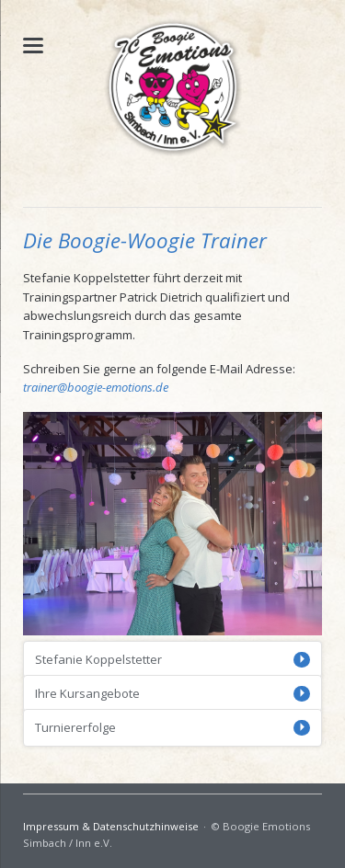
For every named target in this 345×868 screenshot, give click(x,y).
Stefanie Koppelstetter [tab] (98, 659)
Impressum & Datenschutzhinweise (111, 826)
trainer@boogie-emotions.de (96, 387)
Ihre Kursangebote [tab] (87, 693)
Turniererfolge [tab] (75, 727)
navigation (33, 46)
